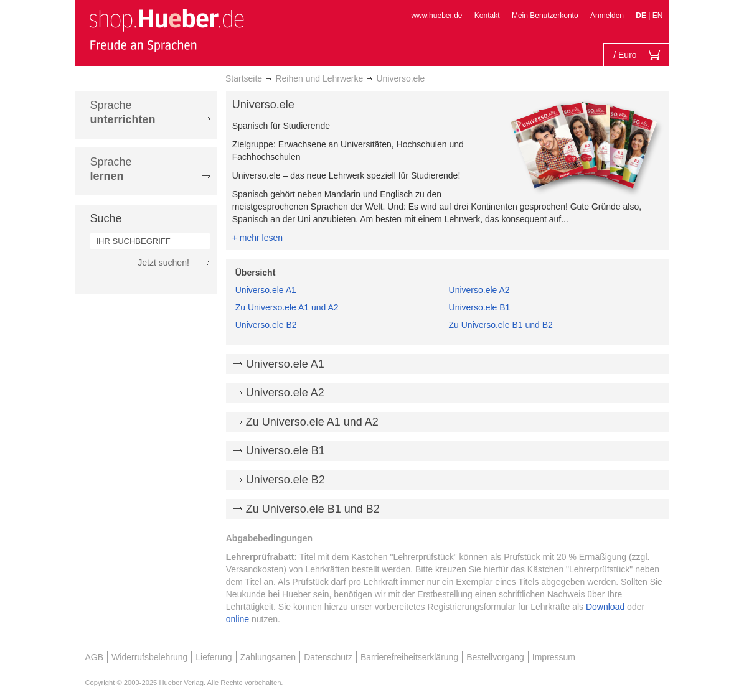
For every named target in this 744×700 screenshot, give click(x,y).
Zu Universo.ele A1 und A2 (287, 307)
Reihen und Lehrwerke (319, 78)
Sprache (123, 112)
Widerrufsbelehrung (149, 657)
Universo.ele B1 (480, 307)
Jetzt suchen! (163, 263)
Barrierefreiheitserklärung (409, 657)
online (238, 619)
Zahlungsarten (268, 657)
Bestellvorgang (495, 657)
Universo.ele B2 (266, 325)
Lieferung (214, 657)
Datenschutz (328, 657)
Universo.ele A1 (266, 290)
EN (658, 16)
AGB (95, 657)
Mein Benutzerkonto (545, 16)
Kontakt (487, 16)
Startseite (244, 78)
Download (605, 607)
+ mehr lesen (257, 238)
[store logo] (166, 30)
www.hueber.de (436, 16)
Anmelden (607, 16)
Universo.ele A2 (479, 290)
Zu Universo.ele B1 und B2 (501, 325)
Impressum (554, 657)
